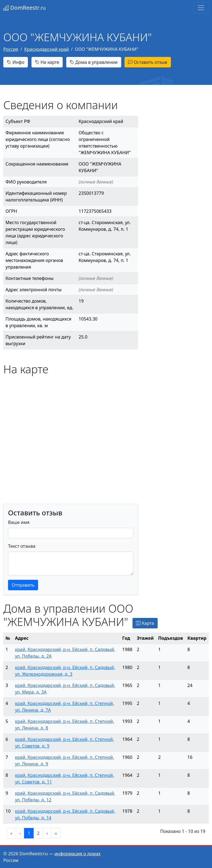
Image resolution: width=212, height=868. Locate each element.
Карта (145, 623)
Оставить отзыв (148, 62)
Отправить (23, 585)
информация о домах (77, 854)
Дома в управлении (94, 62)
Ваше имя (19, 522)
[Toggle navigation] (201, 8)
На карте (47, 62)
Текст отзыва (22, 546)
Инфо (16, 62)
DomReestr (24, 8)
